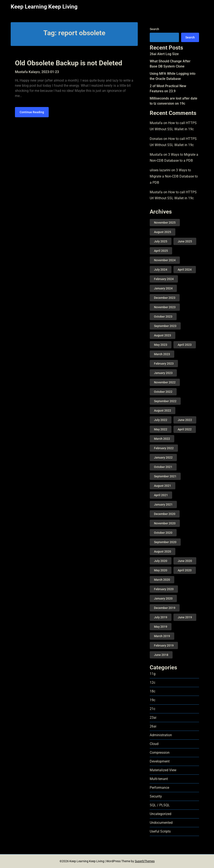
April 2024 (185, 270)
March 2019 (162, 636)
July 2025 (161, 241)
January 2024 (163, 288)
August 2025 (163, 232)
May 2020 (161, 570)
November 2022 (165, 382)
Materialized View (163, 770)
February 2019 (164, 645)
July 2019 (161, 617)
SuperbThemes (145, 861)
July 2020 (161, 561)
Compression (160, 753)
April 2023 (185, 345)
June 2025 (185, 241)
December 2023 (165, 298)
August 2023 (163, 335)
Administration (161, 735)
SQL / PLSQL (160, 805)
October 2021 (163, 467)
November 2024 (165, 260)
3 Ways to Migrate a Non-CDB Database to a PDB (174, 176)
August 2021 (163, 486)
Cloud (154, 744)
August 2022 (163, 411)
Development (160, 761)
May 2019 (161, 627)
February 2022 (164, 448)
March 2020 (162, 580)
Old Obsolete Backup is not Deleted (69, 63)
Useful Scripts (160, 831)
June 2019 (185, 617)
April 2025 (161, 251)
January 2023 (163, 373)
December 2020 (165, 514)
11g (153, 674)
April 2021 (161, 495)
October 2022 (163, 392)
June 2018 (161, 655)
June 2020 (185, 561)
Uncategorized (160, 814)
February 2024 (164, 279)
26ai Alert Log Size (164, 54)
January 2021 (163, 504)
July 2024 (161, 270)
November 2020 (165, 523)
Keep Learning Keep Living (44, 7)
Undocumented (161, 823)
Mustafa (156, 123)
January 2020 (163, 598)
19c (152, 700)
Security (156, 796)
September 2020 (165, 542)
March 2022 (162, 439)
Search (154, 29)
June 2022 (185, 420)
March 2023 (162, 354)
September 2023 (165, 326)
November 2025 (165, 223)
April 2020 (185, 570)
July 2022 (161, 420)
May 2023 (161, 345)
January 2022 (163, 457)
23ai (153, 718)
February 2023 (164, 364)
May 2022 (161, 429)
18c (152, 691)
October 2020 (163, 533)
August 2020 (163, 551)
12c (152, 683)
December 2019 (165, 608)
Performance (159, 788)
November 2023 (165, 307)
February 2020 (164, 589)
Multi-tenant (159, 779)
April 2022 (185, 429)
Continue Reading (32, 112)
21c (152, 709)
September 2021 (165, 476)
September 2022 (165, 401)
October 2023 (163, 317)
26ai (153, 726)
